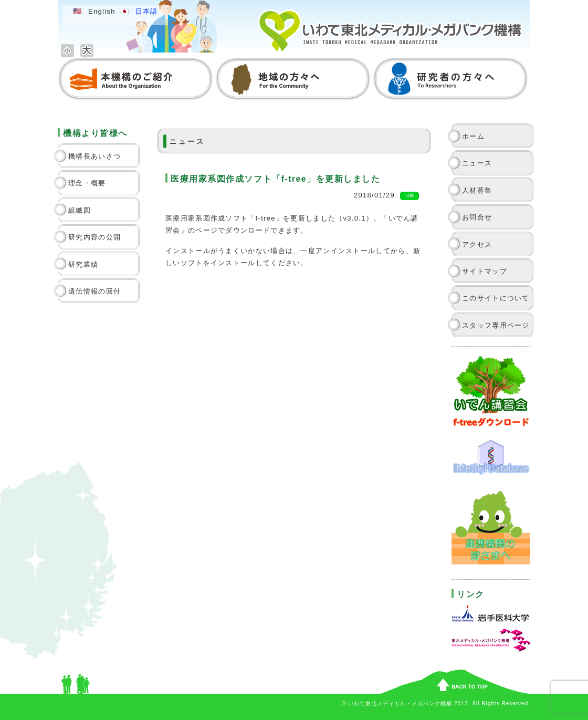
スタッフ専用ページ (496, 325)
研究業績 (83, 264)
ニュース (477, 163)
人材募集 (477, 190)
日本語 (147, 11)
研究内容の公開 (94, 237)
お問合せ (477, 217)
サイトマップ (485, 271)
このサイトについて (496, 298)
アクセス (477, 244)
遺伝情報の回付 (94, 291)
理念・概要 (87, 183)
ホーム (473, 136)
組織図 (80, 210)
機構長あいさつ (94, 156)
